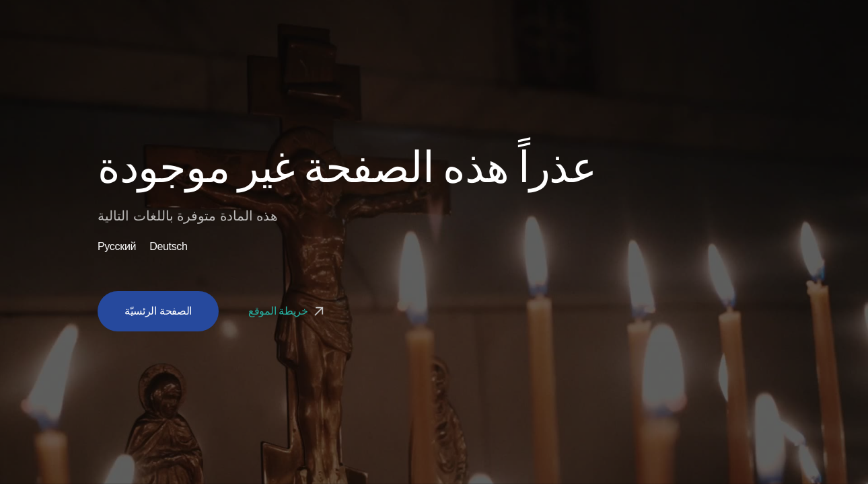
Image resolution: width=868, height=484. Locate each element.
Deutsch (168, 247)
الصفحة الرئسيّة (158, 311)
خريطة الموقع (288, 311)
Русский (117, 247)
